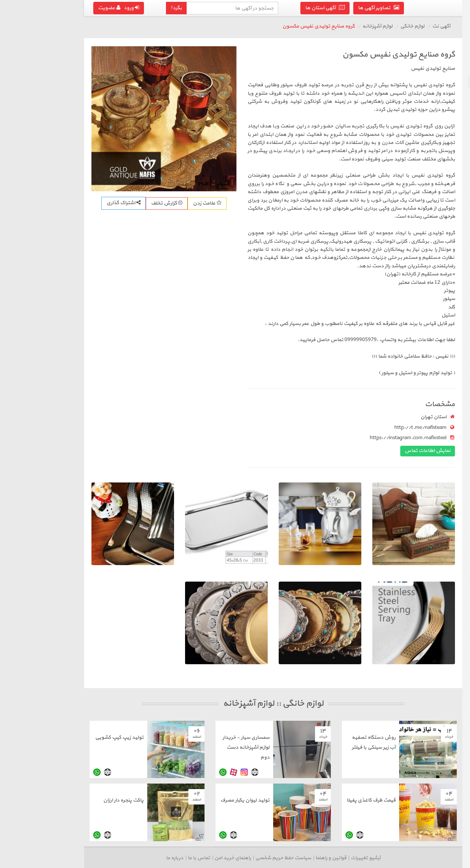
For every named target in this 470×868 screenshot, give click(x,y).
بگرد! (92, 8)
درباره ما (91, 858)
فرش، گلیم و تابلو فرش (437, 121)
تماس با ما (115, 858)
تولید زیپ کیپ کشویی (35, 737)
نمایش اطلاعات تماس (344, 451)
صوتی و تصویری (444, 68)
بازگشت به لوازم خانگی (431, 55)
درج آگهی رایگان (424, 157)
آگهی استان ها (241, 8)
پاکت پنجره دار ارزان (39, 800)
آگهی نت (357, 26)
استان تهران (349, 417)
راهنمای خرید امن (149, 858)
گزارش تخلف (83, 203)
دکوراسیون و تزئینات (439, 108)
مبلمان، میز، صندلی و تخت (434, 95)
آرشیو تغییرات (281, 858)
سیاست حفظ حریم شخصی (199, 858)
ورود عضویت (35, 8)
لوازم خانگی (328, 26)
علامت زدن (123, 203)
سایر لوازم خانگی (444, 135)
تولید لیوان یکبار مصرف (161, 800)
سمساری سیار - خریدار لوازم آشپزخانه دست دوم (162, 747)
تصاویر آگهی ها (294, 8)
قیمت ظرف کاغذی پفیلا (287, 800)
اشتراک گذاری (39, 203)
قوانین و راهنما (247, 858)
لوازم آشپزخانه (445, 82)
